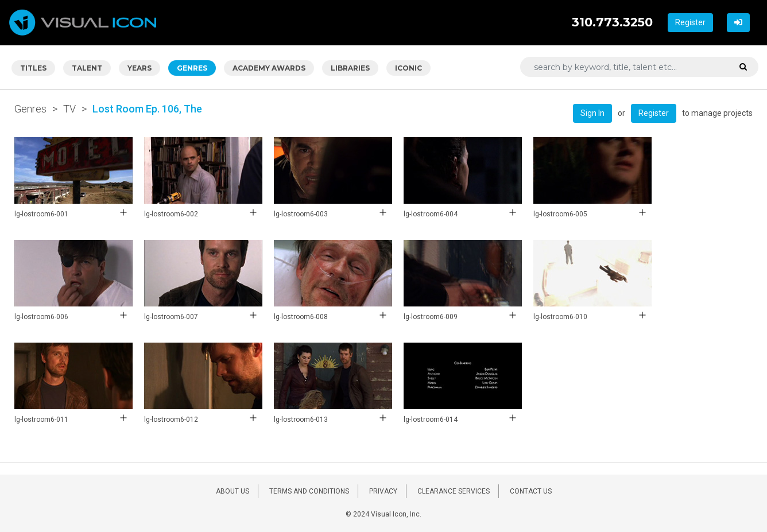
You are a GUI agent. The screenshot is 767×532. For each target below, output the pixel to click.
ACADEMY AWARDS (269, 68)
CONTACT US (531, 491)
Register (690, 22)
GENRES (192, 68)
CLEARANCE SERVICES (454, 491)
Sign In (592, 113)
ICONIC (408, 68)
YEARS (140, 68)
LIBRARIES (350, 68)
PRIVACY (383, 491)
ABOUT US (233, 491)
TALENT (87, 68)
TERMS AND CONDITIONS (309, 491)
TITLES (33, 68)
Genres (30, 109)
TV (69, 109)
